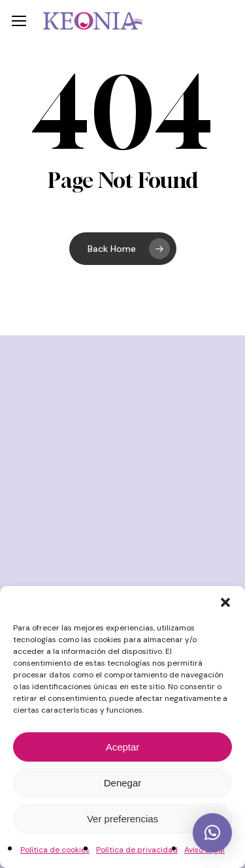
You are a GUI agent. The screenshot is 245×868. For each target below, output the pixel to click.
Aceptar (123, 747)
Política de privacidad (137, 850)
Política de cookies (55, 850)
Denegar (123, 783)
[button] (225, 602)
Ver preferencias (122, 819)
